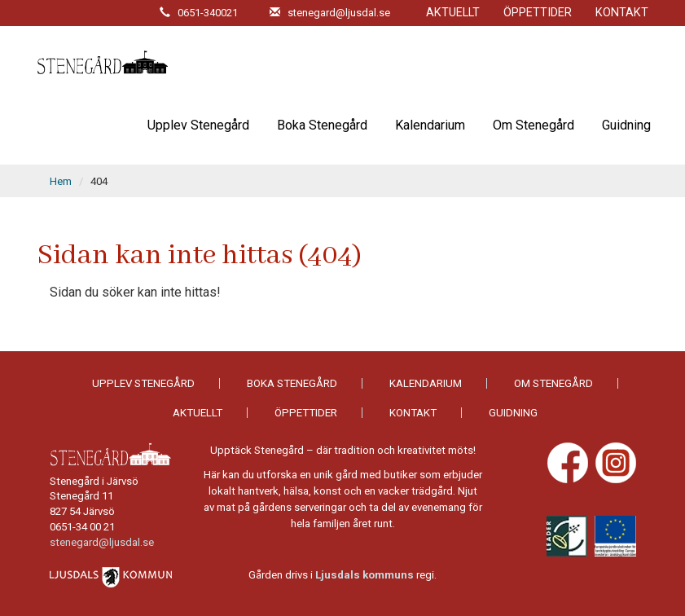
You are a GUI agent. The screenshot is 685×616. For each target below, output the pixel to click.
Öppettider (538, 13)
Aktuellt (453, 13)
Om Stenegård (534, 125)
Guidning (626, 125)
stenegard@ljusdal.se (102, 542)
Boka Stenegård (322, 125)
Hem (61, 181)
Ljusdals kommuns (364, 575)
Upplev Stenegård (198, 125)
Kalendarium (430, 125)
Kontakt (622, 13)
